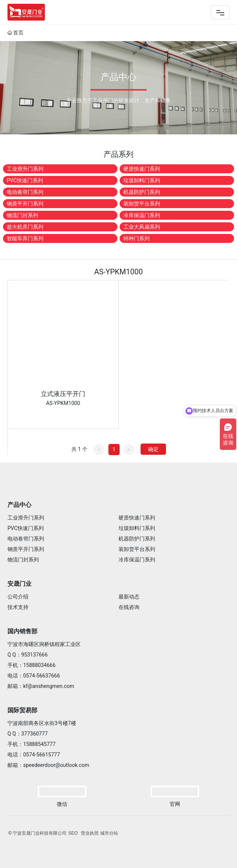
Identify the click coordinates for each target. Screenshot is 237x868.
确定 (153, 449)
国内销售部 (22, 631)
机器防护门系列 (142, 192)
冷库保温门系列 (142, 215)
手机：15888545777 (32, 744)
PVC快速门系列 (25, 180)
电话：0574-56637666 (34, 676)
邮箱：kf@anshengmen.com (41, 686)
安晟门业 (19, 584)
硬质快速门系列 (142, 169)
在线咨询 (129, 607)
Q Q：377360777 (28, 734)
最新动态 (129, 597)
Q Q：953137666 (28, 655)
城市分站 (109, 833)
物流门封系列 (22, 215)
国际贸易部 (22, 710)
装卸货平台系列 (142, 204)
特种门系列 (136, 238)
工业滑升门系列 (25, 169)
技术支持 (18, 607)
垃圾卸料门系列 (142, 180)
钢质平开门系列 (25, 204)
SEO (73, 833)
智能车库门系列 (25, 238)
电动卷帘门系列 (25, 192)
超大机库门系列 (25, 227)
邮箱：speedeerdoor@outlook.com (48, 765)
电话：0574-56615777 (34, 755)
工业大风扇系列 (142, 227)
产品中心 (19, 505)
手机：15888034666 (32, 665)
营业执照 (90, 833)
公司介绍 (18, 597)
